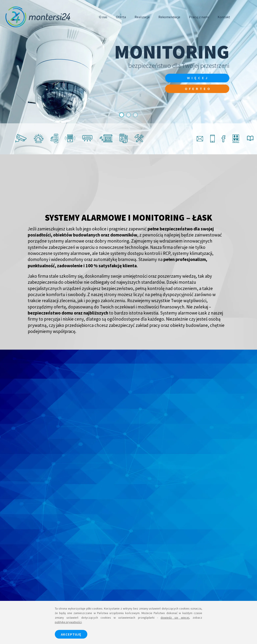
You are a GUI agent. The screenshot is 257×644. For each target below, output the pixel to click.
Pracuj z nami (199, 17)
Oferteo (198, 89)
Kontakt (224, 17)
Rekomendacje (169, 17)
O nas (103, 17)
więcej (198, 78)
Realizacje (142, 17)
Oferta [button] (121, 17)
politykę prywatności (68, 622)
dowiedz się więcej (175, 618)
